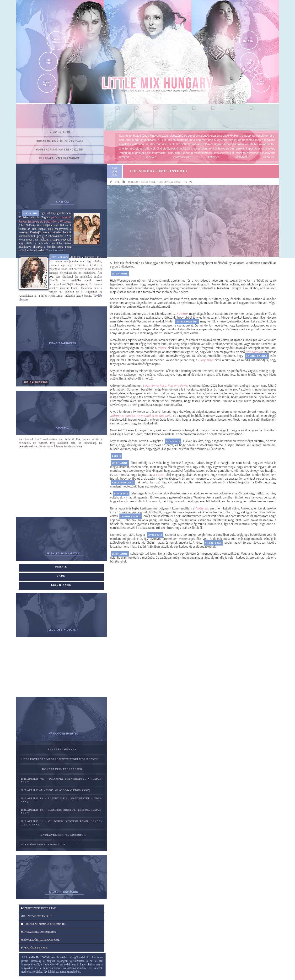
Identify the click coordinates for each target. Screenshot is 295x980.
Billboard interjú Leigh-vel (60, 158)
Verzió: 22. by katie (34, 948)
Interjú (133, 182)
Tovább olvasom (56, 250)
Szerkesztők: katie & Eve (38, 908)
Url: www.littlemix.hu (37, 916)
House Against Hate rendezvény (60, 150)
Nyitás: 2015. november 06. (39, 932)
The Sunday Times (170, 182)
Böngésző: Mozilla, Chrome (40, 940)
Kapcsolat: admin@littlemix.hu (43, 924)
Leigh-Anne (148, 182)
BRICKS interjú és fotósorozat (60, 141)
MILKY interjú (60, 132)
